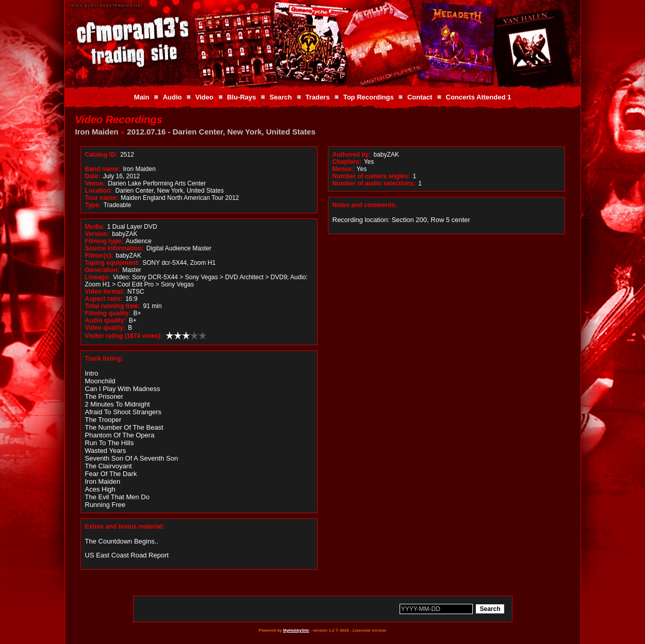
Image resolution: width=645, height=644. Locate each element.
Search (281, 97)
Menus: (343, 169)
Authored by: (352, 155)
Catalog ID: (101, 155)
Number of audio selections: (374, 183)
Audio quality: (106, 320)
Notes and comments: (365, 205)
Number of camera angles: (371, 176)
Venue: (95, 183)
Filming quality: (108, 313)
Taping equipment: (112, 263)
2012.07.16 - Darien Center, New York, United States (221, 132)
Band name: (103, 169)
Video (204, 97)
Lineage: (98, 277)
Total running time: (113, 306)
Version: (97, 234)
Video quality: (105, 328)
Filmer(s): (99, 256)
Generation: (102, 270)
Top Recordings (369, 97)
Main (142, 97)
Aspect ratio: (104, 299)
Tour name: (102, 198)
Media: (95, 227)
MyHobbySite (296, 630)
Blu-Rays (241, 97)
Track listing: (104, 359)
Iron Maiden (97, 132)
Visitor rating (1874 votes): (124, 336)
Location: (99, 191)
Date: (93, 176)
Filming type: (104, 241)
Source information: (114, 248)
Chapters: (347, 162)
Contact (420, 97)
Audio (172, 97)
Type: (93, 205)
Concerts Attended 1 (479, 97)
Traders (317, 97)
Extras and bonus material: (125, 527)
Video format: (105, 292)
